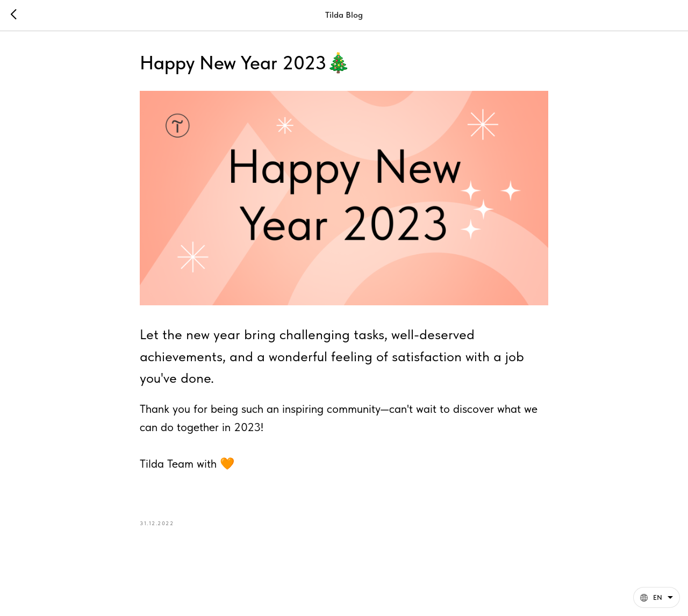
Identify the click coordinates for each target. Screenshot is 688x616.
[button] (657, 597)
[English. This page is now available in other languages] (657, 597)
